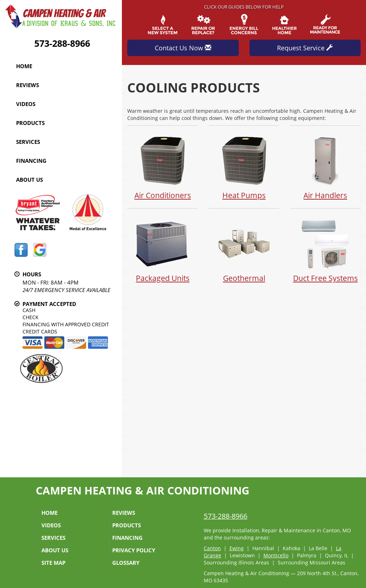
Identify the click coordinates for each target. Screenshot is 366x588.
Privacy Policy (134, 550)
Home (24, 66)
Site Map (53, 563)
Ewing (237, 548)
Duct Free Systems (325, 249)
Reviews (28, 85)
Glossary (126, 563)
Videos (26, 104)
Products (30, 123)
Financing (31, 161)
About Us (29, 180)
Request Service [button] (305, 48)
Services (28, 142)
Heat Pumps (244, 167)
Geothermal (244, 249)
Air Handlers (325, 167)
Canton (212, 548)
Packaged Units (163, 249)
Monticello (276, 555)
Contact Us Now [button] (183, 48)
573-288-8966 (62, 43)
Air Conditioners (163, 167)
